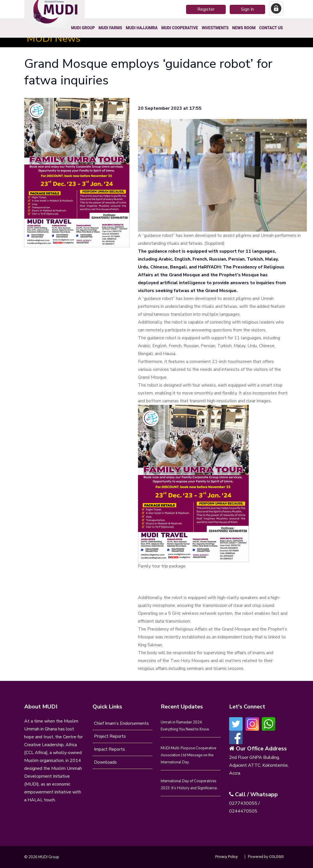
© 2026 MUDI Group (42, 857)
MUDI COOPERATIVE (180, 28)
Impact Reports (109, 749)
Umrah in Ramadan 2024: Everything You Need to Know (185, 726)
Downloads (105, 762)
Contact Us (271, 28)
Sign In (247, 9)
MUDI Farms (110, 28)
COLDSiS (276, 857)
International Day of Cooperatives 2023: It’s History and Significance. (189, 785)
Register (206, 9)
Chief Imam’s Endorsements (121, 723)
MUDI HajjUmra (142, 28)
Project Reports (110, 736)
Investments (215, 28)
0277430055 (243, 803)
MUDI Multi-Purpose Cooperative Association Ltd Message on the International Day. (188, 755)
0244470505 (243, 811)
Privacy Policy (226, 857)
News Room (244, 28)
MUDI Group (83, 28)
